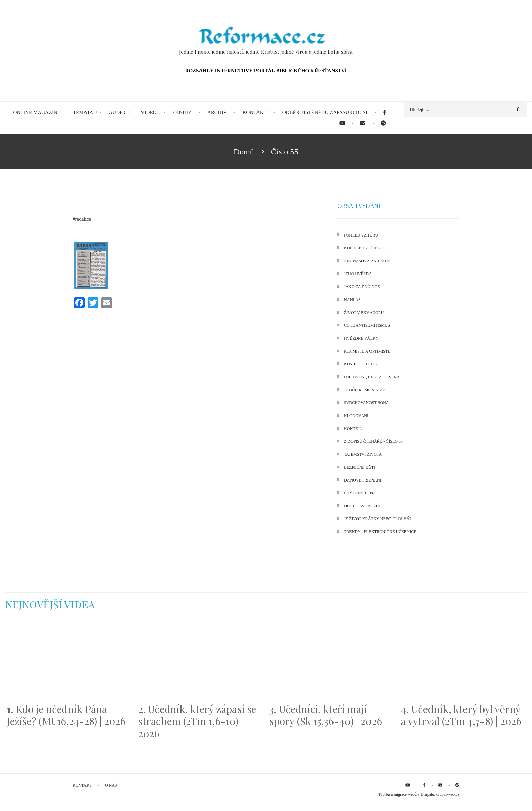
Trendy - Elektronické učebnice (380, 532)
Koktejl (353, 429)
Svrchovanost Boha (367, 403)
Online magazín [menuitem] (35, 112)
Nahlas (352, 300)
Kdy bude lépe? (361, 364)
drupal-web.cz (448, 794)
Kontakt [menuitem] (254, 112)
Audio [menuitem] (117, 112)
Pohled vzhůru (361, 235)
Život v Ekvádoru (364, 313)
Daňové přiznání (363, 480)
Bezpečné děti (359, 467)
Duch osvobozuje (363, 506)
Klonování (356, 416)
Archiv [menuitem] (217, 112)
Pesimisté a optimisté (367, 351)
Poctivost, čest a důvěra (372, 377)
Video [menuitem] (149, 112)
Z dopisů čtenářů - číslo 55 (373, 441)
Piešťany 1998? (359, 493)
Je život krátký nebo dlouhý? (378, 519)
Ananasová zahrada (367, 261)
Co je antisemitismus (367, 325)
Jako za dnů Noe (362, 287)
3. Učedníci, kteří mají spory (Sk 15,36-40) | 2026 (326, 715)
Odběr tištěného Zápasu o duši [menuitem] (325, 112)
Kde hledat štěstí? (365, 248)
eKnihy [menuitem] (182, 112)
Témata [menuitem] (83, 112)
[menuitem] (385, 112)
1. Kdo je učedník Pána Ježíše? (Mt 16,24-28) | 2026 (66, 715)
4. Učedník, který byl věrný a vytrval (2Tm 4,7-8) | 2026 (461, 715)
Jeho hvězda (358, 274)
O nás (111, 785)
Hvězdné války (361, 338)
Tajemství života (363, 454)
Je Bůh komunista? (364, 390)
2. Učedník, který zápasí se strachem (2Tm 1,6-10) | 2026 (197, 721)
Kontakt (82, 785)
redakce (83, 219)
